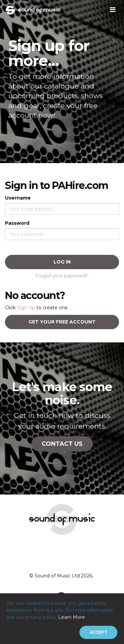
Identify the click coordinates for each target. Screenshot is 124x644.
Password (17, 223)
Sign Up (26, 308)
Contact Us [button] (62, 444)
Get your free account (62, 322)
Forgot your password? (62, 276)
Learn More (72, 617)
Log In (62, 262)
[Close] (98, 632)
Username (18, 198)
